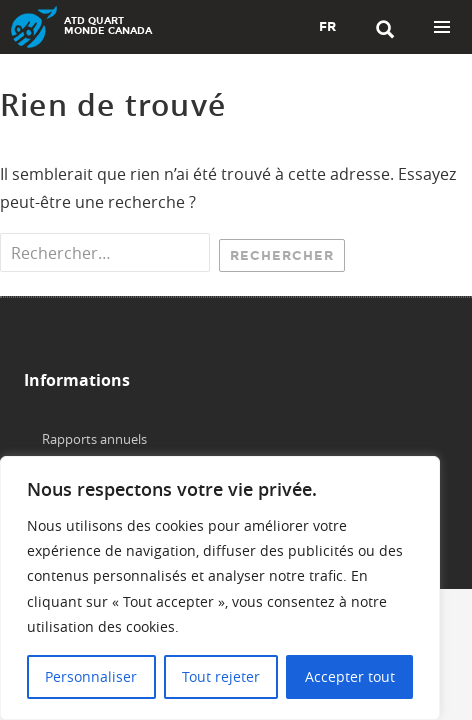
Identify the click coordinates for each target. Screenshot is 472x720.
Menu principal (442, 27)
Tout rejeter (221, 676)
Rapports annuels (94, 439)
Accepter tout (350, 676)
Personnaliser (91, 676)
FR (327, 27)
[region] (220, 588)
